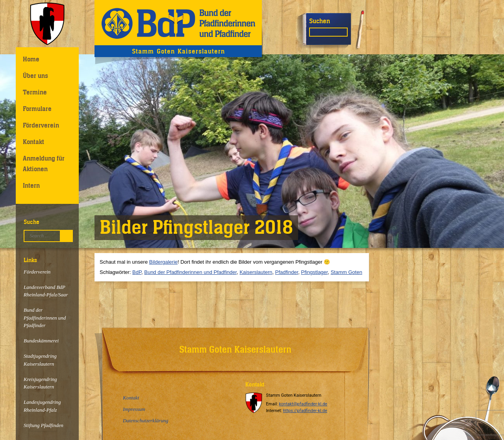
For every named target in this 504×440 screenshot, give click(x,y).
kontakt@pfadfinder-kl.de (303, 404)
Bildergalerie (163, 262)
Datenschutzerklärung (146, 421)
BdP (137, 272)
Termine (35, 92)
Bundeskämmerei (41, 341)
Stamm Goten (346, 272)
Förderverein (41, 125)
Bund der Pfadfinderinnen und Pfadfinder (45, 318)
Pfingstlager (315, 272)
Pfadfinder (287, 272)
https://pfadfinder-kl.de (305, 411)
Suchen (320, 21)
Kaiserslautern (256, 272)
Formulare (37, 109)
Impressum (134, 409)
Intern (31, 185)
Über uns (35, 76)
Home (31, 59)
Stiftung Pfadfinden (44, 425)
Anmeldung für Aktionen (44, 164)
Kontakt (33, 142)
